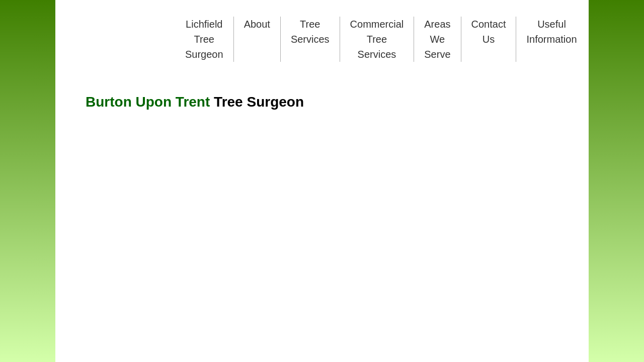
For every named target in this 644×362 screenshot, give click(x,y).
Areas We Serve (437, 39)
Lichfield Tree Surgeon (204, 39)
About (257, 24)
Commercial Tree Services (377, 39)
